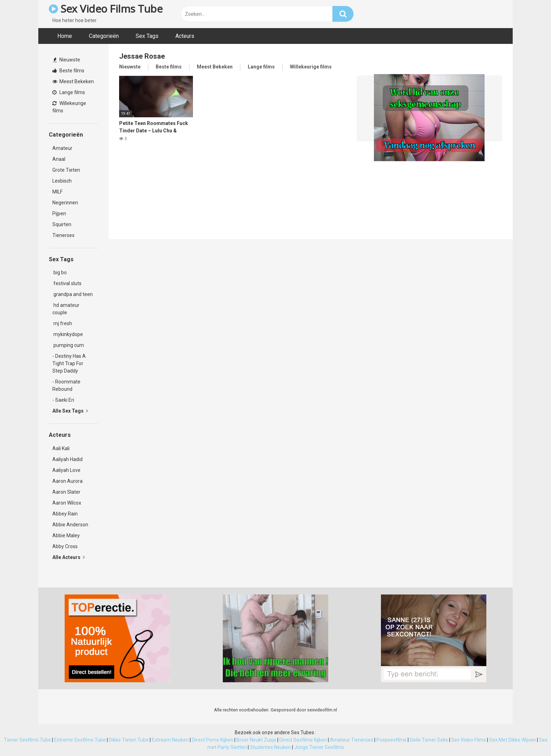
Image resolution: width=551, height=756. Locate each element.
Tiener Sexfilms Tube (27, 740)
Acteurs (185, 36)
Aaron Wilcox (67, 503)
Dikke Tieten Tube (129, 740)
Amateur (62, 148)
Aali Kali (61, 448)
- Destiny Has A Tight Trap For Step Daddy (69, 363)
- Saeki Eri (63, 400)
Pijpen (59, 213)
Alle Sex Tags (70, 411)
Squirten (62, 224)
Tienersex (63, 235)
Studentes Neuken (270, 747)
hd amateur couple (66, 309)
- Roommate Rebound (66, 385)
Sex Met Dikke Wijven (513, 740)
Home (65, 36)
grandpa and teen (73, 294)
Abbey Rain (65, 514)
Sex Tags (147, 36)
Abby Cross (65, 546)
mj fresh (62, 323)
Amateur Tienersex (352, 740)
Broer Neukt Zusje (256, 740)
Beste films (68, 71)
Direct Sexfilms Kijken (303, 740)
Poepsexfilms (391, 740)
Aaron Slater (66, 492)
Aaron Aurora (67, 481)
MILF (57, 192)
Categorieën (104, 36)
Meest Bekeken (73, 81)
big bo (60, 272)
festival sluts (67, 283)
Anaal (59, 159)
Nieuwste (67, 60)
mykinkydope (68, 334)
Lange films (69, 92)
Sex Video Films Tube (106, 9)
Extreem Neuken (170, 740)
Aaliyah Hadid (67, 459)
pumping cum (68, 345)
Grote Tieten (66, 170)
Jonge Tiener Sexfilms (319, 747)
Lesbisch (62, 181)
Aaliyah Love (66, 470)
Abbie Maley (66, 535)
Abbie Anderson (70, 525)
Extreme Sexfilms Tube (80, 740)
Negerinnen (65, 203)
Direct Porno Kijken (213, 740)
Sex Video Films (469, 740)
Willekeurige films (69, 107)
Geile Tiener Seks (429, 740)
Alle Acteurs (69, 557)
